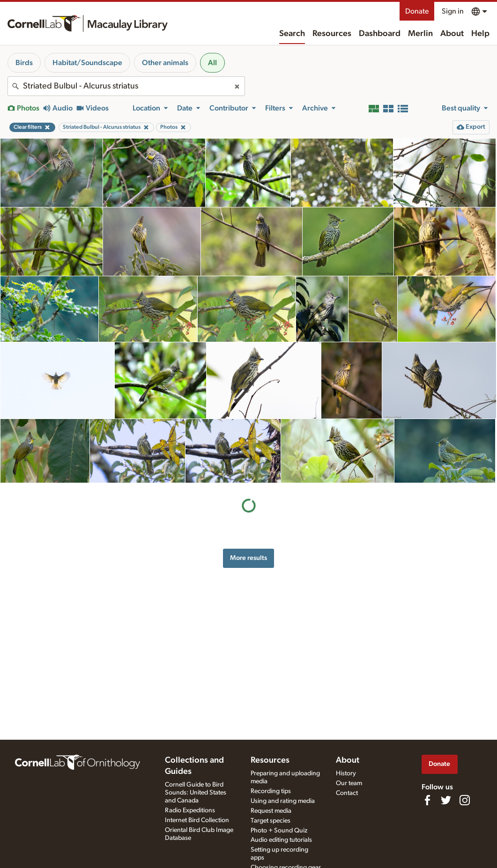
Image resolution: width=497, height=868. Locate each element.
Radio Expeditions (190, 810)
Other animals (165, 63)
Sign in (453, 11)
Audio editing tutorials (281, 840)
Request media (271, 811)
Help (480, 34)
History (346, 773)
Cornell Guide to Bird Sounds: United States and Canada (196, 793)
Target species (271, 821)
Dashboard (380, 34)
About (452, 34)
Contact (347, 793)
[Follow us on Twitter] (446, 800)
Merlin (420, 34)
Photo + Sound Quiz (279, 831)
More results (248, 558)
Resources (332, 34)
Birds (24, 63)
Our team (349, 783)
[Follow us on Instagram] (465, 800)
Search (292, 34)
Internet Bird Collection (197, 820)
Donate (417, 11)
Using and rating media (283, 801)
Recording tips (271, 791)
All (212, 63)
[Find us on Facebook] (427, 800)
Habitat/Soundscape (87, 63)
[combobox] (126, 86)
